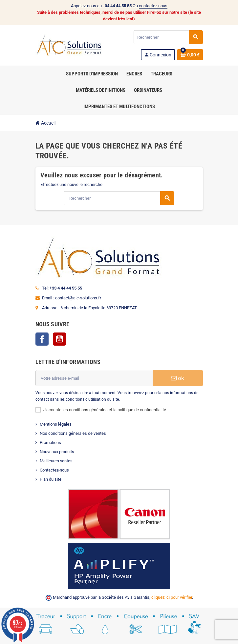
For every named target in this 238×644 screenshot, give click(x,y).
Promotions (50, 443)
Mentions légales (56, 424)
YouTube (59, 339)
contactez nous (153, 6)
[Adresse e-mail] (94, 378)
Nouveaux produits (57, 452)
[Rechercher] (168, 37)
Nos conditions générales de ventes (73, 433)
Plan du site (51, 479)
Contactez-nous (54, 470)
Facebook (42, 339)
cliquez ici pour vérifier (172, 597)
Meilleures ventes (56, 461)
